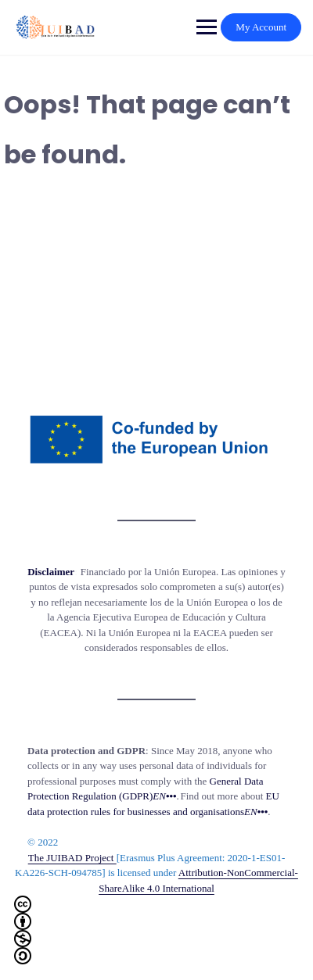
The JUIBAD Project (72, 858)
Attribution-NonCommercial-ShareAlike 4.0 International (156, 916)
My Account (261, 27)
